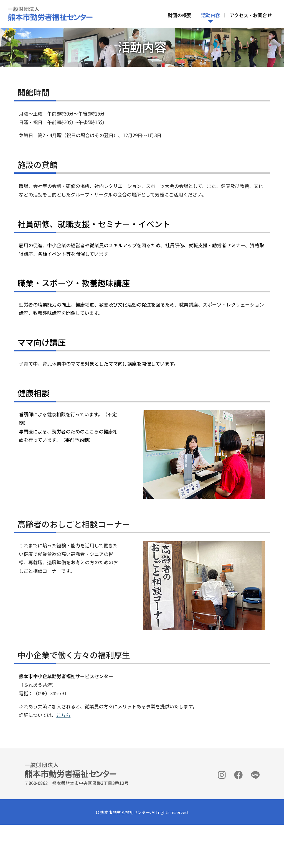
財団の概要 (180, 15)
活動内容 (210, 15)
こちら (67, 755)
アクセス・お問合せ (250, 15)
